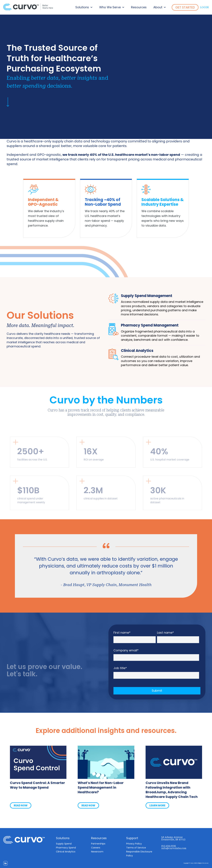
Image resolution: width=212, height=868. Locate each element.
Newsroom (97, 852)
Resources (139, 7)
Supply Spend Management (147, 296)
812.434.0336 (169, 846)
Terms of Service (136, 848)
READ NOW (21, 805)
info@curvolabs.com (174, 848)
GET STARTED (185, 7)
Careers (96, 848)
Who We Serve (110, 7)
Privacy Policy (134, 844)
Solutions (82, 7)
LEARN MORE (157, 805)
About (158, 7)
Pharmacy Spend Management (150, 325)
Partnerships (98, 844)
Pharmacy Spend (66, 848)
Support (132, 838)
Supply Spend (64, 844)
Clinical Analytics (137, 351)
